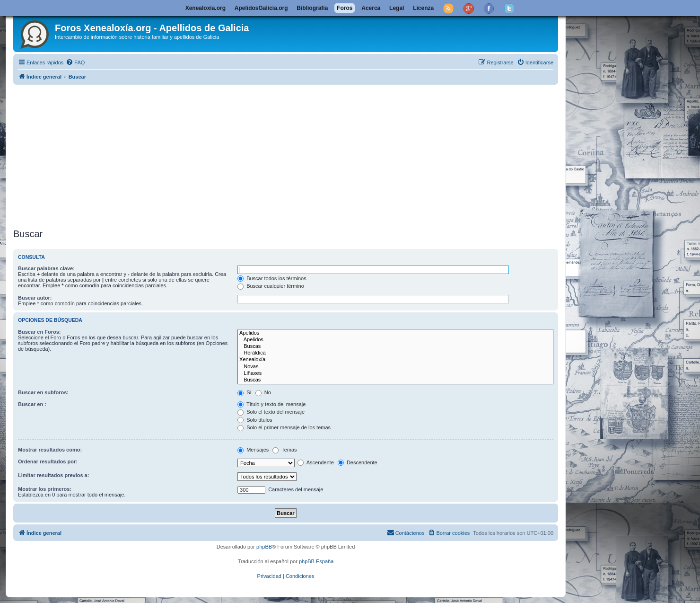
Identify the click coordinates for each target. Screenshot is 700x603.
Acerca (371, 8)
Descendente (358, 462)
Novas (395, 367)
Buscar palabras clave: (46, 268)
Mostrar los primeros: (45, 489)
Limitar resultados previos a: (53, 475)
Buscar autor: (35, 298)
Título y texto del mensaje (271, 404)
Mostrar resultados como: (50, 450)
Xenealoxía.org (206, 8)
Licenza (423, 8)
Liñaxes (395, 373)
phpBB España (316, 561)
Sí (244, 392)
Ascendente (316, 462)
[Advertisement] (286, 155)
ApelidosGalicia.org (261, 8)
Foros (345, 8)
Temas (284, 450)
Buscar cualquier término (271, 286)
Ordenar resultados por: (48, 461)
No (263, 392)
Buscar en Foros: (39, 332)
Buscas (395, 346)
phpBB (264, 547)
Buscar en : (32, 404)
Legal (397, 8)
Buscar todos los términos (272, 278)
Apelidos (395, 333)
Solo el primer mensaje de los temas (284, 427)
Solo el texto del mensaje (271, 412)
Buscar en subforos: (43, 392)
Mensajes (253, 450)
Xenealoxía (395, 360)
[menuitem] (75, 62)
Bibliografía (312, 8)
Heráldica (395, 353)
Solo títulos (255, 420)
